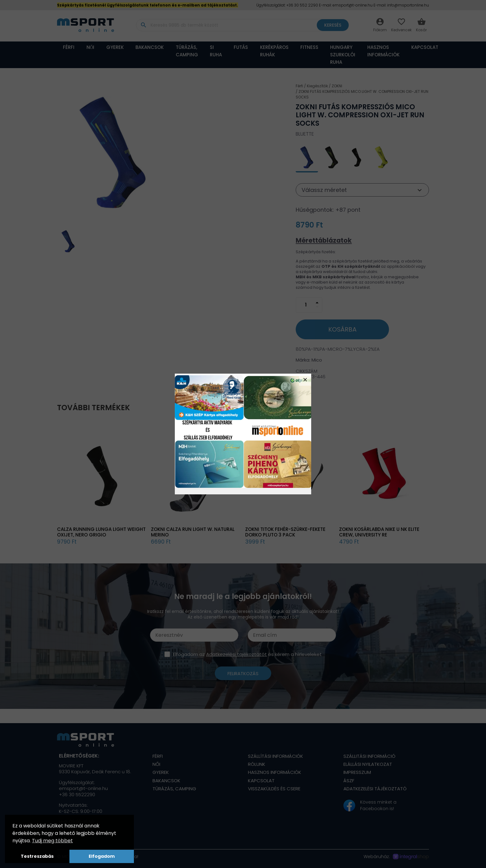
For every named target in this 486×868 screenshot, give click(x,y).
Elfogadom (102, 856)
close (305, 380)
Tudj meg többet (52, 841)
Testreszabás (37, 856)
